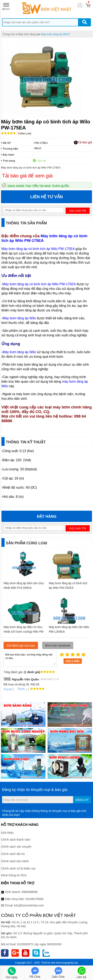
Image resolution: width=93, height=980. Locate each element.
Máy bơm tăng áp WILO (55, 34)
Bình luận (25, 134)
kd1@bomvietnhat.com (29, 905)
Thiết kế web (48, 963)
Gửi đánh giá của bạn (21, 646)
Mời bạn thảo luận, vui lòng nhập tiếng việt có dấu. (30, 659)
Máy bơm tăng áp (28, 34)
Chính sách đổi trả (13, 854)
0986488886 (30, 892)
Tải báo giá (83, 143)
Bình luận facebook (58, 646)
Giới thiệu (7, 833)
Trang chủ (9, 34)
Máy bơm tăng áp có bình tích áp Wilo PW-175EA (44, 238)
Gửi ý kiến (73, 661)
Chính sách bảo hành (15, 861)
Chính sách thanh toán (16, 840)
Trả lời (8, 689)
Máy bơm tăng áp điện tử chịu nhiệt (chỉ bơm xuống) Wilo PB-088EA (24, 632)
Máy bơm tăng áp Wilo (19, 318)
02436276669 (34, 899)
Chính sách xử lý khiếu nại (18, 868)
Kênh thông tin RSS (14, 875)
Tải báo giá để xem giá (27, 176)
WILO (38, 148)
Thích (19, 689)
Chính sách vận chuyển (16, 847)
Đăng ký (82, 800)
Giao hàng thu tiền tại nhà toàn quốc (39, 186)
